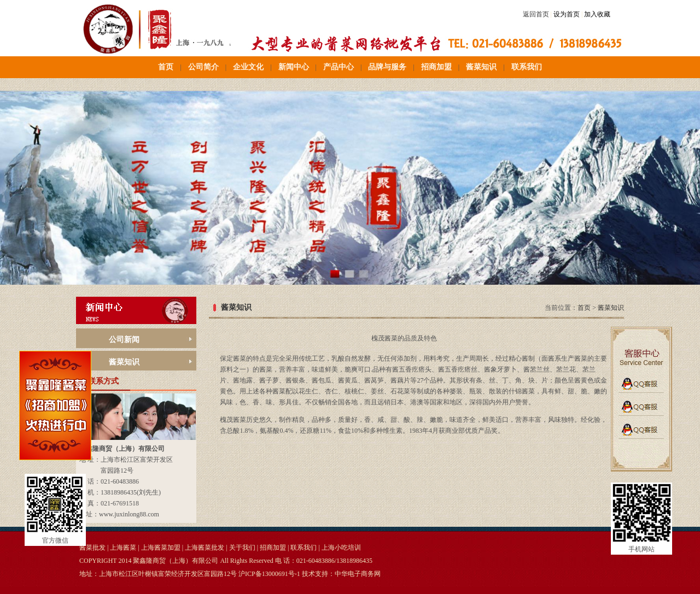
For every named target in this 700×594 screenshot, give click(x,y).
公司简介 (203, 67)
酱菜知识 (481, 67)
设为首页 (567, 14)
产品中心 (339, 67)
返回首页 (536, 14)
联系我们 (527, 67)
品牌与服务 (387, 67)
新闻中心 (294, 67)
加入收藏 (597, 14)
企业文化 (248, 67)
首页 (166, 67)
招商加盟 (436, 67)
